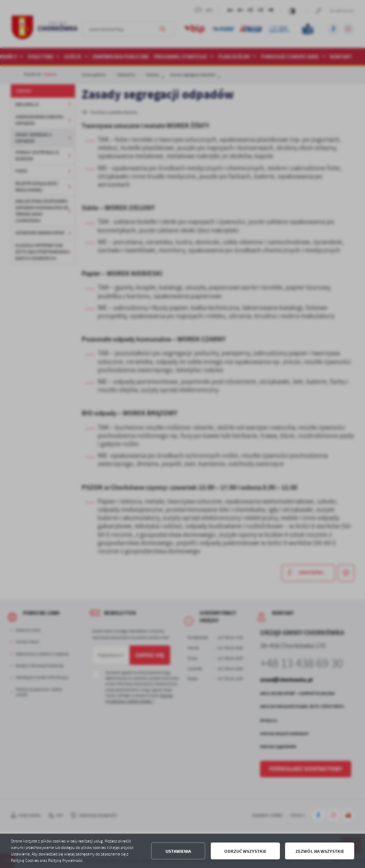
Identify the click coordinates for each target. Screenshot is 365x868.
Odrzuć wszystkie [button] (245, 851)
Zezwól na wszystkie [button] (320, 851)
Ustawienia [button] (178, 851)
